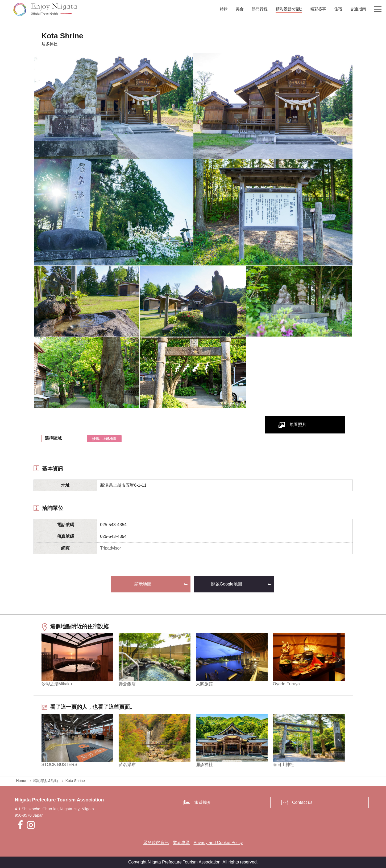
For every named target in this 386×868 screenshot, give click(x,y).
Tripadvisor (111, 548)
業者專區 (181, 843)
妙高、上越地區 (104, 439)
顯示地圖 (143, 584)
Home (21, 781)
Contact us (302, 802)
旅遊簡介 (203, 802)
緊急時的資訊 (156, 843)
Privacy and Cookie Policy (218, 843)
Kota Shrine (75, 781)
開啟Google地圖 (227, 584)
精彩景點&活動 (46, 781)
